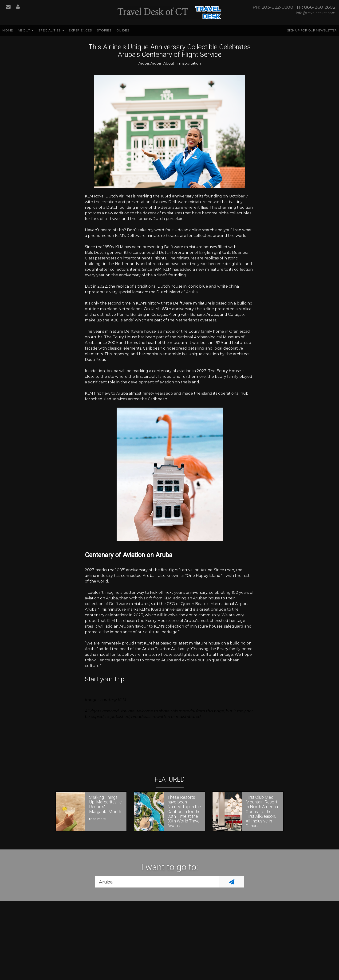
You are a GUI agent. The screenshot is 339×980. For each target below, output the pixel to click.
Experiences (80, 30)
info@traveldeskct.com (316, 13)
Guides (123, 30)
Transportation (188, 63)
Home (8, 30)
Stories (104, 30)
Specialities (50, 30)
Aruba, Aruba (150, 63)
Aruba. (192, 292)
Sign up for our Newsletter (312, 30)
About (24, 30)
